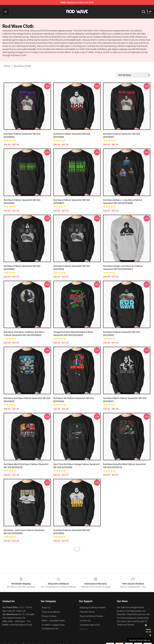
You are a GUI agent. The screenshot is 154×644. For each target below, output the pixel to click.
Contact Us (85, 621)
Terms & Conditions (51, 612)
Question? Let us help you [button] (140, 640)
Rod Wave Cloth (22, 66)
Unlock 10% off (148, 631)
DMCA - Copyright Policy (53, 621)
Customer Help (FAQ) (90, 625)
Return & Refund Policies (91, 616)
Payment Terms (87, 612)
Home (7, 66)
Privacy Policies (49, 616)
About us (46, 608)
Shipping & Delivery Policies (93, 608)
